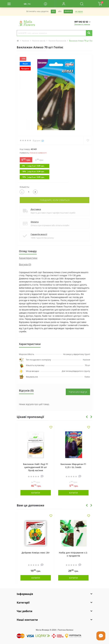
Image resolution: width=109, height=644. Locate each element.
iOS (53, 11)
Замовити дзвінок (82, 24)
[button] (64, 4)
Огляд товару (28, 251)
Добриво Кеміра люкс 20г (36, 553)
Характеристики (28, 258)
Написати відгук (78, 392)
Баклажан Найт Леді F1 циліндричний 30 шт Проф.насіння (36, 467)
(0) (43, 140)
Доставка (36, 209)
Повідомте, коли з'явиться (55, 200)
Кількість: (25, 187)
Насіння (25, 41)
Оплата (35, 222)
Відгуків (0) (25, 264)
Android (68, 11)
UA (25, 4)
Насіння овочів (39, 41)
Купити (36, 493)
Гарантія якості (39, 234)
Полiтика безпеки (66, 630)
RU (29, 4)
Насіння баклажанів (57, 41)
